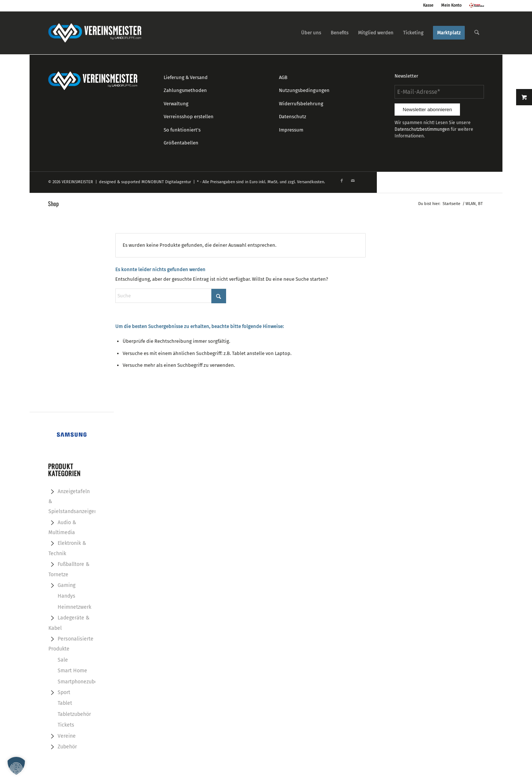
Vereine (67, 736)
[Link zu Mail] (353, 181)
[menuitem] (311, 33)
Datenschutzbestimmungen (422, 129)
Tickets (66, 725)
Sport (64, 692)
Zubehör (67, 747)
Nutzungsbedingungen (304, 90)
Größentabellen (181, 143)
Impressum (291, 130)
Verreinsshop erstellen (189, 117)
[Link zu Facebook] (342, 181)
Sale (63, 660)
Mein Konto (451, 5)
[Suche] (477, 33)
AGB (283, 77)
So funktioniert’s (182, 130)
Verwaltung (176, 104)
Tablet (65, 703)
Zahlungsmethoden (185, 90)
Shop (53, 204)
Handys (66, 596)
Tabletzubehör (74, 714)
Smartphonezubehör (81, 682)
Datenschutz (293, 117)
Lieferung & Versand (186, 77)
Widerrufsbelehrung (301, 104)
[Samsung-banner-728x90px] (72, 435)
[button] (16, 766)
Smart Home (72, 671)
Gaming (66, 585)
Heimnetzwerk (74, 607)
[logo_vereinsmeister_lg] (95, 33)
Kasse (428, 5)
